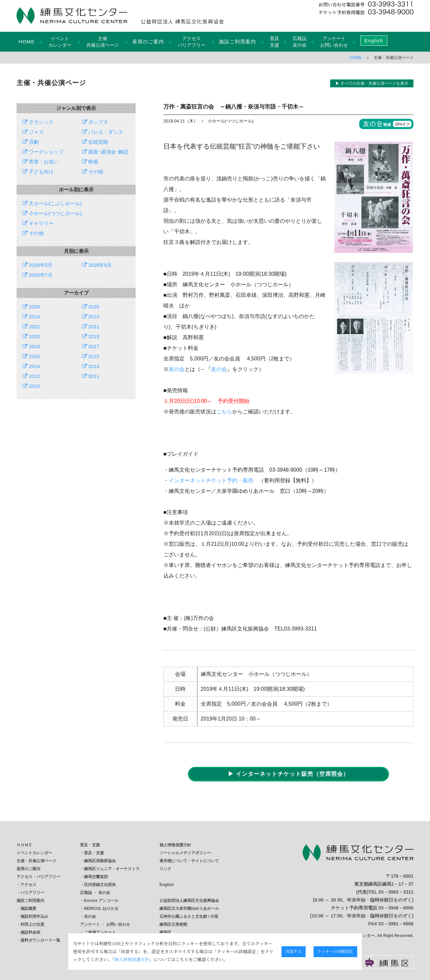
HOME (27, 42)
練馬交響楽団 (96, 877)
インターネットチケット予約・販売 (211, 480)
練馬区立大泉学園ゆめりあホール (189, 909)
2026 (31, 307)
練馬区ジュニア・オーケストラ (112, 869)
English (374, 41)
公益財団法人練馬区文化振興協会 (189, 901)
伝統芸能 (95, 142)
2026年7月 (38, 275)
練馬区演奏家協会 (100, 861)
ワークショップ (43, 152)
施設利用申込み (34, 916)
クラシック (38, 122)
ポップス (95, 122)
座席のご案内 (148, 42)
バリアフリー (32, 893)
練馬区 (165, 932)
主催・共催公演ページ (36, 861)
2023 (91, 317)
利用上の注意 (32, 924)
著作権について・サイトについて (189, 861)
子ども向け (38, 172)
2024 (31, 317)
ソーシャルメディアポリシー (185, 853)
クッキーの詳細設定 (387, 951)
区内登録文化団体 (100, 885)
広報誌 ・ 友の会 (95, 893)
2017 (91, 346)
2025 (91, 307)
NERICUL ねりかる (101, 909)
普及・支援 (90, 845)
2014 (31, 366)
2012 (31, 376)
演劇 (31, 142)
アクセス (28, 885)
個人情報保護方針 (175, 845)
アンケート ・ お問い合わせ (105, 924)
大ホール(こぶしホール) (52, 203)
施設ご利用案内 (237, 42)
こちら (224, 412)
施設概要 (28, 909)
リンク (165, 869)
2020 (31, 336)
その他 (93, 172)
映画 (90, 162)
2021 (91, 327)
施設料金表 (30, 932)
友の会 (177, 369)
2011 (91, 376)
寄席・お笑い (41, 162)
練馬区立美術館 (173, 924)
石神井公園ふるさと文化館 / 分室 (189, 916)
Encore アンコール (101, 901)
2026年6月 (97, 265)
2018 (31, 346)
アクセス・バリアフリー (38, 877)
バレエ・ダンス (103, 132)
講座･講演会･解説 (105, 152)
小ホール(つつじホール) (52, 213)
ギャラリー (38, 223)
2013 (91, 366)
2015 (91, 356)
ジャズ (33, 132)
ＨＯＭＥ (24, 845)
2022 (31, 327)
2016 (31, 356)
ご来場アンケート (100, 932)
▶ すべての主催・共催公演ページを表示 (372, 83)
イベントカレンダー (34, 853)
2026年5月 (38, 265)
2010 (31, 386)
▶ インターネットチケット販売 (288, 774)
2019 (91, 336)
